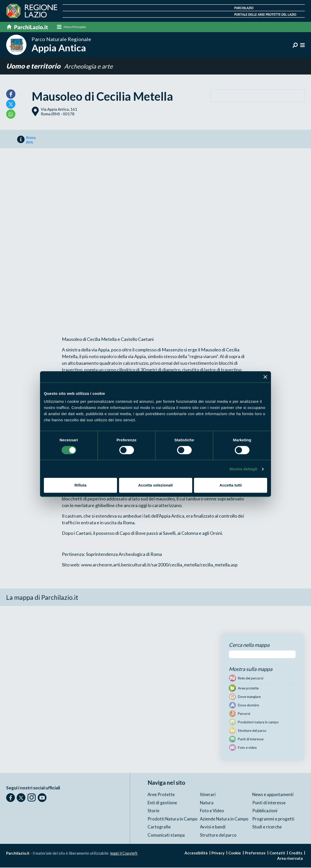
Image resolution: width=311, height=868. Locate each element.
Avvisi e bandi (213, 827)
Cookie (235, 853)
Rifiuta (80, 485)
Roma (31, 140)
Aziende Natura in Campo (224, 819)
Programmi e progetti (273, 819)
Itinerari (208, 795)
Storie (153, 811)
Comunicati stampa (166, 835)
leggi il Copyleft (124, 854)
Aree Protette (161, 795)
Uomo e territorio (34, 66)
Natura (207, 803)
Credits (296, 853)
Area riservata (290, 859)
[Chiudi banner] (265, 377)
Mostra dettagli (243, 469)
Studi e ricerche (267, 827)
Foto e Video (212, 811)
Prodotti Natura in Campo (173, 819)
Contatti (277, 853)
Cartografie (159, 827)
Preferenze (255, 853)
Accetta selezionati (155, 485)
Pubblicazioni (265, 811)
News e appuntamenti (273, 795)
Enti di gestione (162, 803)
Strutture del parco (218, 835)
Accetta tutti (231, 485)
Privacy (218, 853)
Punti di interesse (269, 803)
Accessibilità (196, 853)
